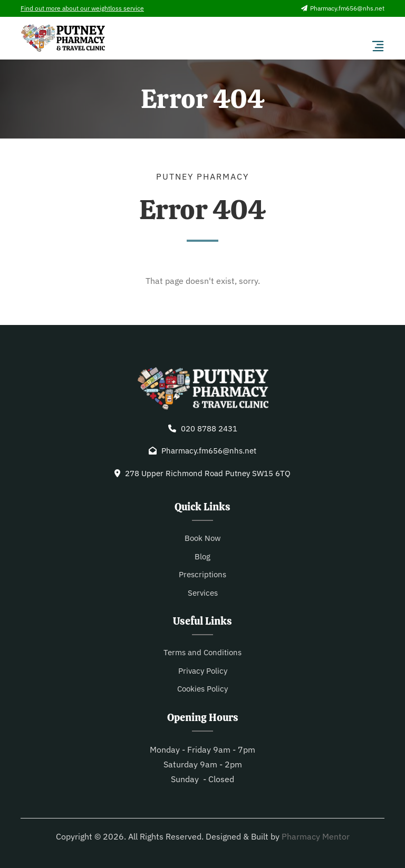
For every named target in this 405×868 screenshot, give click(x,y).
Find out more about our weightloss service (82, 8)
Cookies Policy (202, 689)
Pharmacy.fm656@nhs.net (343, 8)
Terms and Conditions (202, 652)
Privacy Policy (203, 671)
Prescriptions (202, 574)
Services (203, 593)
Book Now (203, 538)
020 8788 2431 (209, 428)
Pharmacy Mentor (316, 836)
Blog (202, 556)
